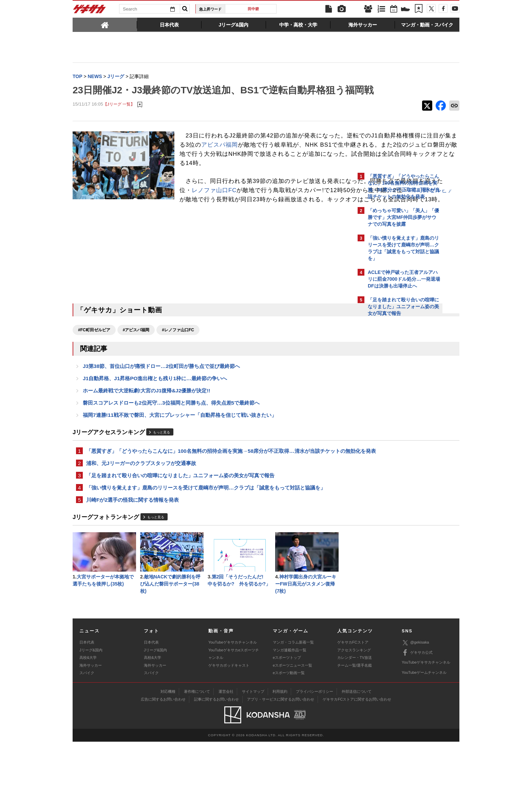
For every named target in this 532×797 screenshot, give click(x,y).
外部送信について (357, 747)
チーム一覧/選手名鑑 (355, 721)
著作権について (197, 747)
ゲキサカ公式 (417, 708)
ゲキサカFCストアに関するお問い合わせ (357, 755)
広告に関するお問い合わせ (163, 755)
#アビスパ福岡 (136, 368)
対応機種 (168, 747)
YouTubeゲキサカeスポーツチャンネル (234, 709)
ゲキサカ (90, 11)
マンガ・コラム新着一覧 (293, 698)
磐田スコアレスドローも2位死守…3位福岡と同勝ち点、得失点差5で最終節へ (171, 444)
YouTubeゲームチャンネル (424, 728)
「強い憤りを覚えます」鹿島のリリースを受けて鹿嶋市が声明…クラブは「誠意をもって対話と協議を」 (206, 540)
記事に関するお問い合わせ (216, 755)
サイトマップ (253, 747)
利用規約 (280, 747)
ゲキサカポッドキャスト (229, 721)
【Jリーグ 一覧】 (119, 119)
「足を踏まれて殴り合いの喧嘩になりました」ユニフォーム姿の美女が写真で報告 (180, 527)
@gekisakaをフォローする (395, 423)
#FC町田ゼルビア (94, 368)
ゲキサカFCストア (353, 698)
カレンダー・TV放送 (355, 713)
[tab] (105, 24)
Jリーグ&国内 (91, 705)
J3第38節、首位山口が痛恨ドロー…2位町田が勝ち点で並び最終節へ (161, 405)
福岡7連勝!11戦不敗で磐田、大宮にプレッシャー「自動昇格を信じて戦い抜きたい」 (180, 457)
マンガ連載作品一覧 (290, 705)
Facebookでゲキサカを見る (396, 437)
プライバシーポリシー (315, 747)
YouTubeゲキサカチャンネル (233, 698)
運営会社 (226, 747)
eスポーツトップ (287, 713)
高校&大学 (88, 713)
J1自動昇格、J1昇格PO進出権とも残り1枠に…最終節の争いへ (155, 418)
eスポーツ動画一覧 (289, 728)
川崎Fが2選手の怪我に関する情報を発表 (132, 553)
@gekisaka (415, 698)
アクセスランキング (354, 705)
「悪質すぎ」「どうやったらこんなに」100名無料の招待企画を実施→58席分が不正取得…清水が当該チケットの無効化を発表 (213, 497)
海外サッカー (91, 721)
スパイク (87, 728)
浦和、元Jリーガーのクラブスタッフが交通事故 (141, 514)
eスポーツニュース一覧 (292, 721)
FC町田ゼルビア (275, 232)
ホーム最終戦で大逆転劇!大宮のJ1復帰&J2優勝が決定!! (147, 431)
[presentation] (105, 24)
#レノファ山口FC (178, 368)
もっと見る (161, 474)
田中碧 (253, 9)
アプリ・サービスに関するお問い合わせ (281, 755)
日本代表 (87, 698)
